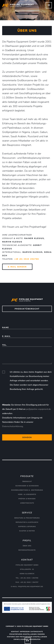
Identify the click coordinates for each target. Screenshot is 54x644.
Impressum (25, 632)
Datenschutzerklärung (12, 426)
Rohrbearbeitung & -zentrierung (27, 490)
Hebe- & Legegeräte (27, 494)
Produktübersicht (27, 309)
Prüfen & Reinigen (27, 499)
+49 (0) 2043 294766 (26, 259)
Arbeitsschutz (27, 503)
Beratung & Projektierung (27, 518)
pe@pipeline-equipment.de (38, 409)
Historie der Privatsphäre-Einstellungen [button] (27, 637)
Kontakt (15, 632)
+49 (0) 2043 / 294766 (29, 578)
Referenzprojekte (27, 550)
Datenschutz (37, 632)
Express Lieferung (27, 527)
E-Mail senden (17, 267)
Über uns (27, 546)
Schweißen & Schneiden (27, 486)
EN (28, 641)
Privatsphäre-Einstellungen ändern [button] (27, 634)
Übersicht (27, 482)
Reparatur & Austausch (27, 522)
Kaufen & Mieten (27, 531)
